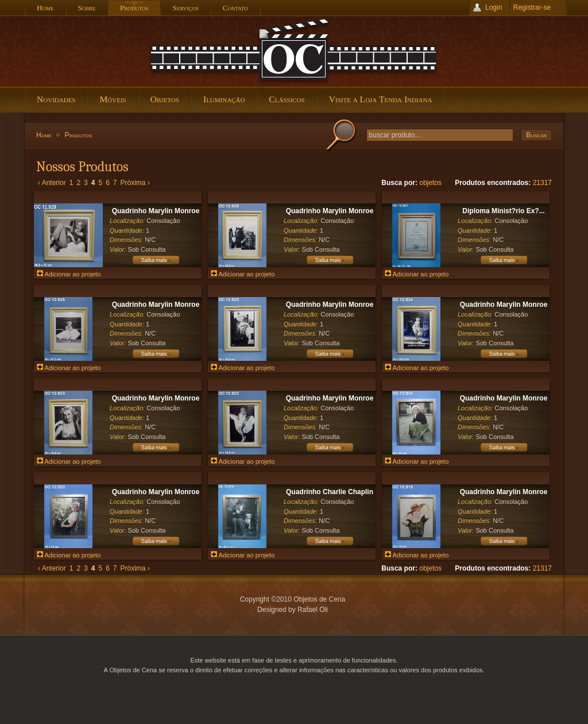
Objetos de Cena (294, 51)
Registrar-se (532, 7)
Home (44, 135)
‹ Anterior (52, 183)
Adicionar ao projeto (69, 274)
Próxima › (135, 183)
